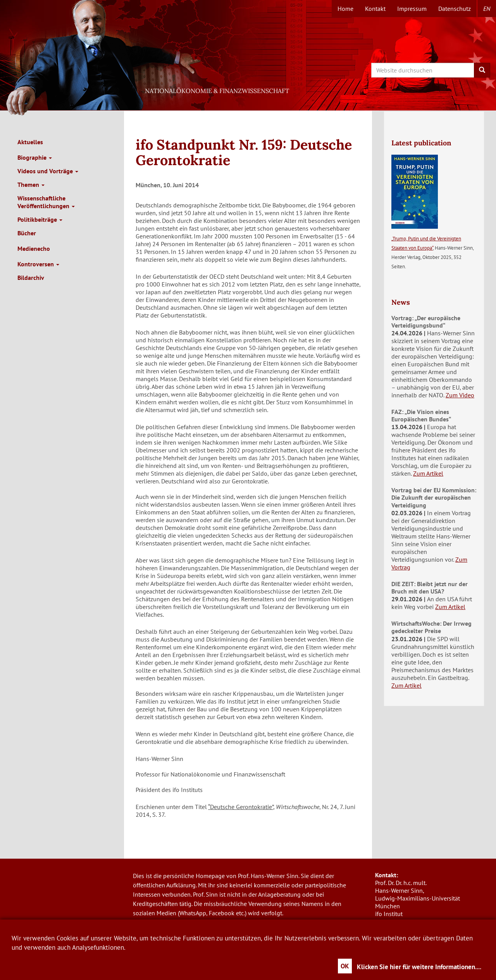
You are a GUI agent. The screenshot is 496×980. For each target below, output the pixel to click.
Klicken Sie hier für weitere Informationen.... (419, 967)
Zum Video (460, 395)
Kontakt (375, 9)
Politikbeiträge (40, 219)
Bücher (27, 233)
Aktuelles (30, 142)
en (487, 9)
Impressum (412, 9)
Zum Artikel (428, 473)
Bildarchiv (31, 278)
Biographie (35, 157)
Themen (31, 185)
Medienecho (34, 248)
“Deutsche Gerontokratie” (241, 807)
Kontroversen (38, 264)
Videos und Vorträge (48, 171)
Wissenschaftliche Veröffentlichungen (46, 202)
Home (345, 9)
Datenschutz (455, 9)
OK (345, 966)
